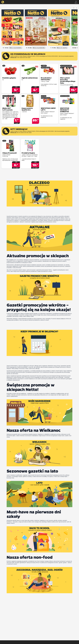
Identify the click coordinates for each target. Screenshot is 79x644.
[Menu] (76, 2)
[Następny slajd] (77, 8)
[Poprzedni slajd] (74, 8)
